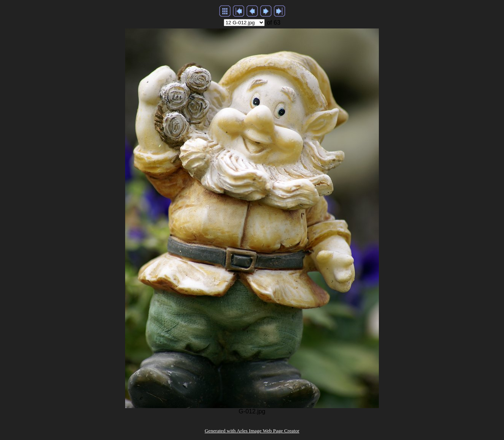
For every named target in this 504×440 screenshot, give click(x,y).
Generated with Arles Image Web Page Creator (252, 431)
